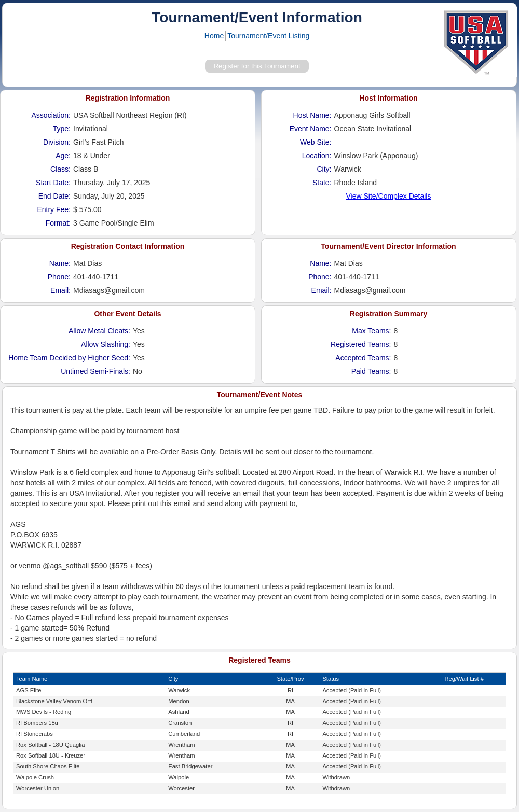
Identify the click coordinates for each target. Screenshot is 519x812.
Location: (317, 156)
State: (322, 183)
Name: (60, 263)
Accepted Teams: (363, 358)
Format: (58, 223)
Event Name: (311, 129)
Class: (60, 169)
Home (214, 36)
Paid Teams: (371, 371)
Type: (62, 129)
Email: (60, 290)
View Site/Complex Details (389, 196)
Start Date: (53, 183)
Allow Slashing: (106, 344)
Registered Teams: (361, 344)
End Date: (54, 196)
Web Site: (316, 142)
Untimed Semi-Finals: (95, 371)
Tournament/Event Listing (268, 36)
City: (324, 169)
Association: (51, 115)
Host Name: (312, 115)
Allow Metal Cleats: (99, 331)
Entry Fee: (54, 209)
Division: (57, 142)
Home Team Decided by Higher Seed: (69, 358)
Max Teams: (371, 331)
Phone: (59, 277)
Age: (63, 156)
